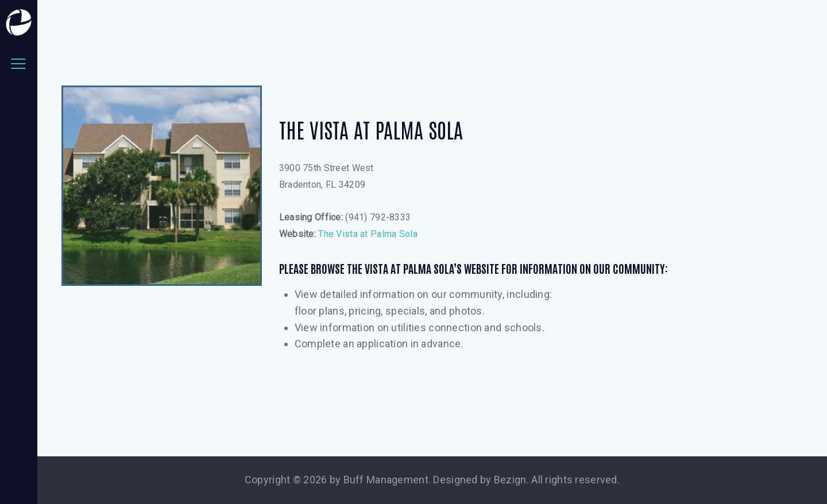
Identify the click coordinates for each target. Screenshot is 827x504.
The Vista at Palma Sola (368, 234)
